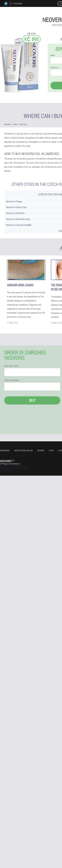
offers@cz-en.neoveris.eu (10, 464)
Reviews (41, 450)
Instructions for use (23, 450)
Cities (51, 450)
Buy (32, 400)
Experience (5, 450)
